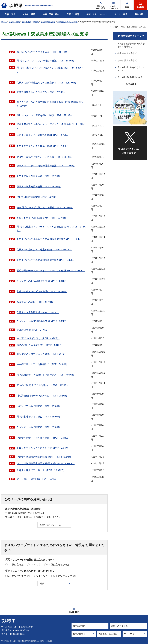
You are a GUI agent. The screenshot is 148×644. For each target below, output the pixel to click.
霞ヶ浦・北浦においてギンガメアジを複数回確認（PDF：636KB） (50, 70)
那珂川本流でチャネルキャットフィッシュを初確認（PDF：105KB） (51, 126)
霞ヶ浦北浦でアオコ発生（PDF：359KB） (39, 417)
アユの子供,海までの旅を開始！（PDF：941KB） (43, 385)
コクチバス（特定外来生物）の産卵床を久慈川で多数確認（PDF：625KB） (50, 104)
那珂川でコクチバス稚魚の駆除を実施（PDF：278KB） (46, 166)
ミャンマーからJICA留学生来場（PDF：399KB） (43, 321)
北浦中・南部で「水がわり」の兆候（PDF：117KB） (45, 157)
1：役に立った (16, 565)
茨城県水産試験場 (48, 22)
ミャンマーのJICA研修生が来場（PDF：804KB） (43, 281)
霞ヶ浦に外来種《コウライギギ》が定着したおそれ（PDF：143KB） (51, 229)
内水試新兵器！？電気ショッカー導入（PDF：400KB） (46, 375)
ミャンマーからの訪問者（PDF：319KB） (39, 427)
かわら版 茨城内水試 (127, 60)
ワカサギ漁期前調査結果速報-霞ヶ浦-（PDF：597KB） (46, 464)
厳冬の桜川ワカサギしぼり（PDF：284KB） (40, 345)
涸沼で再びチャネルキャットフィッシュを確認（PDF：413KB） (51, 271)
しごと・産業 (14, 22)
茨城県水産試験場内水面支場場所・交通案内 (131, 45)
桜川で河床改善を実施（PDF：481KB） (38, 197)
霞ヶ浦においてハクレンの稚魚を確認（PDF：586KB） (46, 61)
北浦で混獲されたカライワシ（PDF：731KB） (41, 92)
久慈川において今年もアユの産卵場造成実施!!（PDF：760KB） (50, 239)
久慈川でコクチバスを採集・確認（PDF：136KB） (44, 146)
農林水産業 (26, 22)
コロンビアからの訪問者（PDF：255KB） (39, 406)
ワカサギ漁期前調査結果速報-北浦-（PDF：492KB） (44, 457)
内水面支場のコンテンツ (67, 22)
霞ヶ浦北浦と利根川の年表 (130, 77)
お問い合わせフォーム (51, 525)
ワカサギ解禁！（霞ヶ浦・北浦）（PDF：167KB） (44, 438)
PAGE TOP (74, 612)
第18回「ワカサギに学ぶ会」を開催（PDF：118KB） (45, 208)
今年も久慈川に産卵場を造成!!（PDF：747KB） (42, 218)
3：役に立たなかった (58, 565)
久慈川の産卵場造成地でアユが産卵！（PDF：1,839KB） (47, 83)
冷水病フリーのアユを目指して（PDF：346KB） (42, 364)
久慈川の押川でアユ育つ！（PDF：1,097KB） (41, 470)
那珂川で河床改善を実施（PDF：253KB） (39, 187)
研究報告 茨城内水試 (127, 53)
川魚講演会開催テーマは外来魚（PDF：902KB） (42, 396)
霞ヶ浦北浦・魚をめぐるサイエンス (131, 69)
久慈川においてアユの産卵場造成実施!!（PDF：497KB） (47, 260)
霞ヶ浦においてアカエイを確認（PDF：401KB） (42, 52)
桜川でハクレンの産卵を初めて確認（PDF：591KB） (45, 115)
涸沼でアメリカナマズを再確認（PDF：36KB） (42, 354)
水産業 (36, 22)
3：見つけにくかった (65, 576)
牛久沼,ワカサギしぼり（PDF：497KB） (38, 338)
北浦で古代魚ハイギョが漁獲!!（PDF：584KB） (42, 292)
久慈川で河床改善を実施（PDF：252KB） (39, 176)
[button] (114, 5)
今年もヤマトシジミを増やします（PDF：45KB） (43, 448)
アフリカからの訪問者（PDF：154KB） (38, 479)
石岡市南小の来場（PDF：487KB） (35, 302)
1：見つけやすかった (19, 576)
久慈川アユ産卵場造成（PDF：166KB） (38, 312)
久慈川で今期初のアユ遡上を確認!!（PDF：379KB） (44, 250)
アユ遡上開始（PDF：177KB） (33, 330)
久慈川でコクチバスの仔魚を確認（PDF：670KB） (44, 135)
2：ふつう (35, 565)
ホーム (4, 22)
